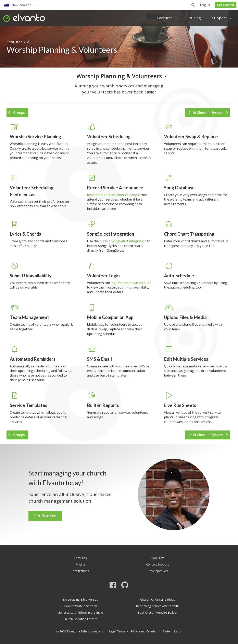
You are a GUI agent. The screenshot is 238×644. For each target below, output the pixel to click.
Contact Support (158, 564)
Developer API (158, 571)
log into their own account (131, 283)
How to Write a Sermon (80, 606)
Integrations (80, 571)
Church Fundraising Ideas (158, 599)
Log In (205, 5)
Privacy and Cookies (144, 631)
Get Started (226, 5)
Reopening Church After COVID (158, 606)
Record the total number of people (113, 195)
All (29, 42)
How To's (158, 558)
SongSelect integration (129, 241)
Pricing (195, 18)
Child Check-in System (208, 113)
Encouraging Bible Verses (80, 599)
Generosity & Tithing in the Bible (80, 612)
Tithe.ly (85, 631)
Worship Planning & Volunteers (119, 76)
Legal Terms (117, 631)
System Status (172, 631)
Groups (17, 113)
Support (222, 18)
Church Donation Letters (80, 619)
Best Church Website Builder (158, 612)
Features (167, 18)
